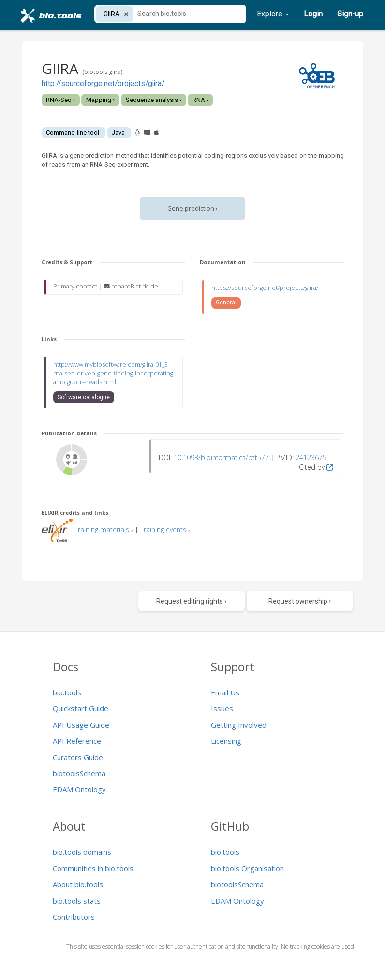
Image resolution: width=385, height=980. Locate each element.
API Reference (77, 741)
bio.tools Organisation (247, 868)
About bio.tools (78, 884)
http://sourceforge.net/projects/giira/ (103, 84)
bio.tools (67, 692)
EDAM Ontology (79, 789)
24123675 (311, 457)
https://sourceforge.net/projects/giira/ (265, 288)
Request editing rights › (191, 601)
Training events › (165, 529)
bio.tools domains (82, 852)
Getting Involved (239, 725)
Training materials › (104, 529)
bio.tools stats (77, 901)
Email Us (225, 692)
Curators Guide (78, 757)
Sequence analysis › (154, 100)
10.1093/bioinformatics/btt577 (221, 457)
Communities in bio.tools (93, 868)
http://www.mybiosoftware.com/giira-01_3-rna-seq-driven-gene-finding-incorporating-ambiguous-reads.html (114, 373)
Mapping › (100, 100)
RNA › (200, 100)
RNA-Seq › (60, 100)
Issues (222, 708)
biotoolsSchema (79, 773)
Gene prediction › (192, 209)
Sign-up (350, 14)
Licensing (226, 741)
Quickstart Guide (81, 708)
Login (313, 14)
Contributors (74, 917)
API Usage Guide (81, 725)
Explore (273, 14)
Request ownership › (300, 601)
